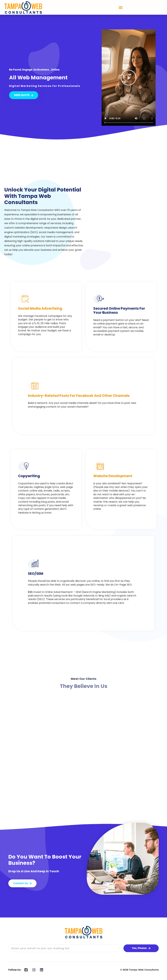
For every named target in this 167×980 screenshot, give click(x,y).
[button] (121, 7)
